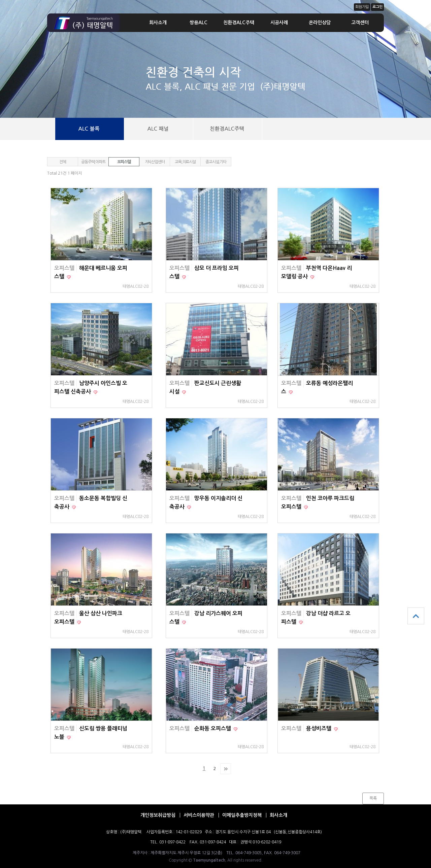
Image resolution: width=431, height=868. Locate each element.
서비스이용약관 (199, 815)
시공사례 (279, 23)
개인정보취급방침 (158, 815)
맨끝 (226, 769)
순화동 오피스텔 (213, 728)
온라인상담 (320, 23)
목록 (373, 798)
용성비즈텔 (319, 728)
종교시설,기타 (216, 162)
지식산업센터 (155, 162)
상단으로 (416, 616)
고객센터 (360, 23)
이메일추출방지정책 (242, 815)
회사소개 (158, 23)
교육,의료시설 (185, 162)
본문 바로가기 (0, 0)
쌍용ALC (198, 23)
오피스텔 (124, 162)
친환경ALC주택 (239, 23)
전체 (63, 162)
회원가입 (362, 7)
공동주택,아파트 (93, 162)
